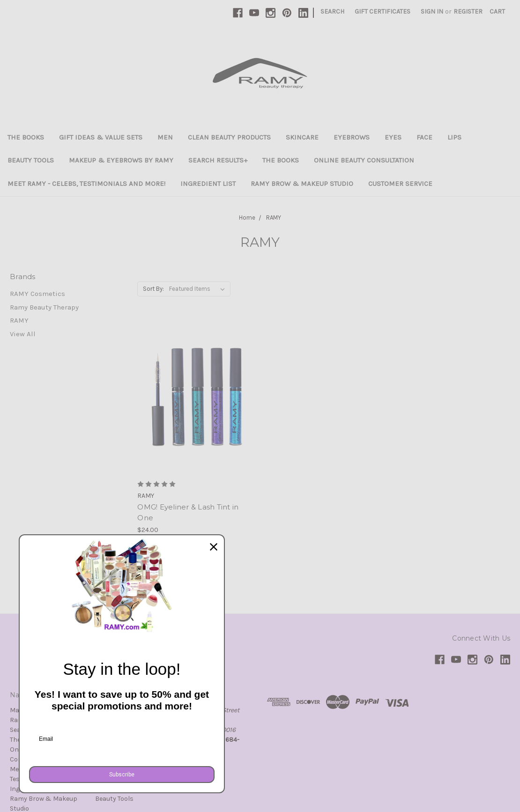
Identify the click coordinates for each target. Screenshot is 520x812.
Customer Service (400, 184)
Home (247, 218)
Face (424, 137)
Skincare (302, 137)
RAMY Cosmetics (37, 294)
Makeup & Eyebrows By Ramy (121, 160)
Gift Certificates (383, 11)
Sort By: (153, 289)
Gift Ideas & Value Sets (101, 137)
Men (165, 137)
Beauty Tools (31, 160)
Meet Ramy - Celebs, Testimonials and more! (86, 184)
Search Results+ (218, 160)
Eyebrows (352, 137)
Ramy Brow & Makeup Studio (302, 184)
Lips (454, 137)
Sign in (432, 11)
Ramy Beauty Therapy (44, 307)
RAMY (274, 218)
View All (23, 334)
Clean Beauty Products (229, 137)
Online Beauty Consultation (364, 160)
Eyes (393, 137)
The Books (26, 137)
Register (468, 11)
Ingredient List (208, 184)
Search (332, 11)
